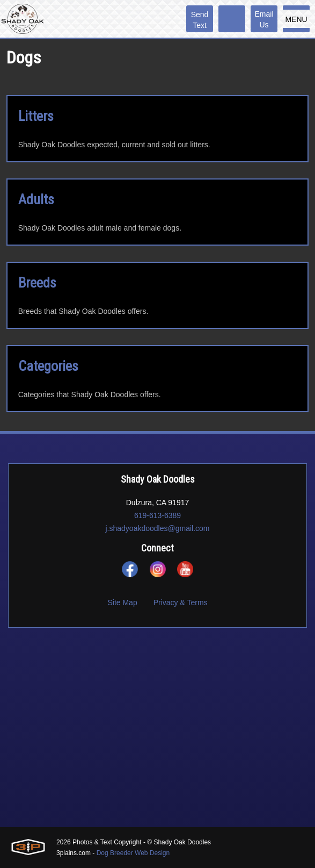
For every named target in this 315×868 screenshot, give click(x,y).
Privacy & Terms (181, 602)
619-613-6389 (157, 515)
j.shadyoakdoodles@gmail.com (158, 528)
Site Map (122, 602)
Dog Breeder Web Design (133, 853)
